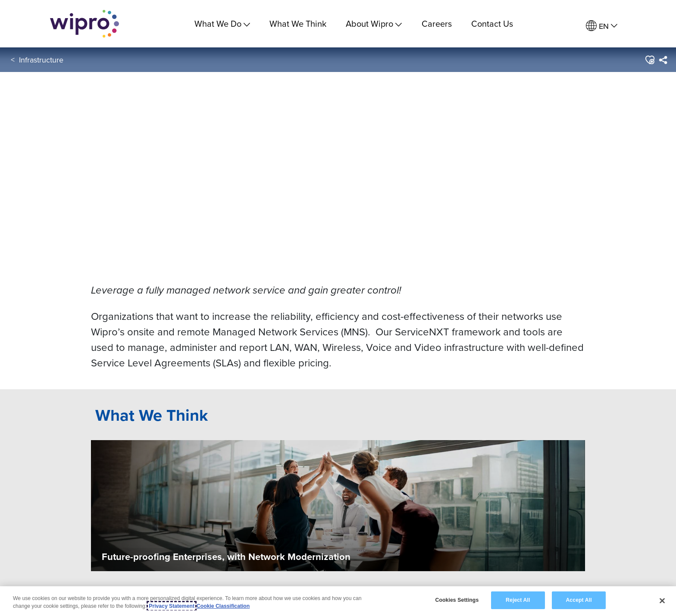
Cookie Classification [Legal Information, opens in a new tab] (223, 606)
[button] (649, 60)
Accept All (579, 600)
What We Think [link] (298, 23)
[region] (338, 601)
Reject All (518, 600)
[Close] (662, 600)
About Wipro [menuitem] (374, 23)
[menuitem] (602, 26)
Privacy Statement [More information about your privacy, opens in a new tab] (172, 606)
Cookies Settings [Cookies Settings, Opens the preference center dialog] (457, 600)
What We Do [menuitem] (222, 23)
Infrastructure (41, 60)
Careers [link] (437, 23)
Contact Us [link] (492, 23)
